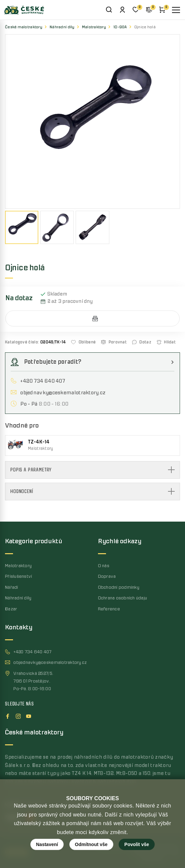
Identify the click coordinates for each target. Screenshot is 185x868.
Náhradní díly (62, 27)
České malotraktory (24, 27)
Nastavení (47, 844)
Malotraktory (94, 27)
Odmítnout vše (91, 844)
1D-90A (120, 27)
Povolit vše (137, 844)
